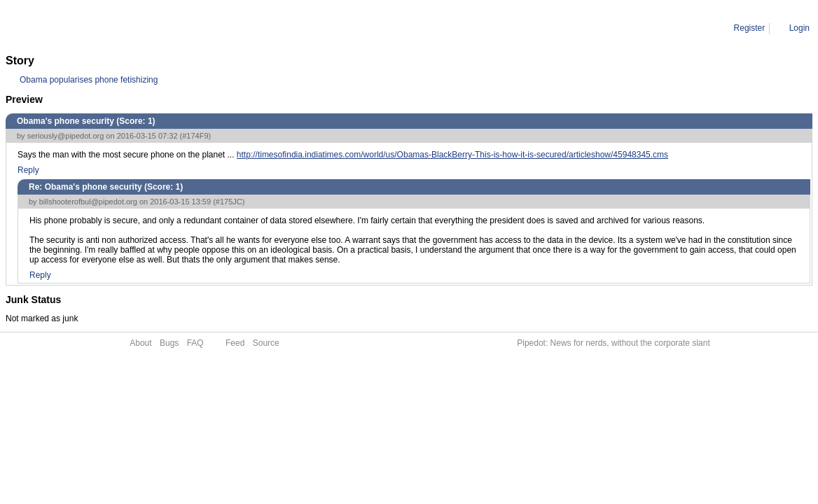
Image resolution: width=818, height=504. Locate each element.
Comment (77, 28)
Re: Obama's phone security (158, 28)
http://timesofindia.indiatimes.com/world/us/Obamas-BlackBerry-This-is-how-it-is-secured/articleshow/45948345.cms (452, 155)
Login (799, 28)
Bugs (169, 343)
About (140, 343)
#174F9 (195, 136)
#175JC (229, 202)
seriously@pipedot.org (66, 136)
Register (750, 28)
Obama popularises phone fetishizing (89, 80)
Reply (28, 170)
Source (266, 343)
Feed (235, 343)
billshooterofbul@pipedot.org (88, 202)
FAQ (195, 343)
